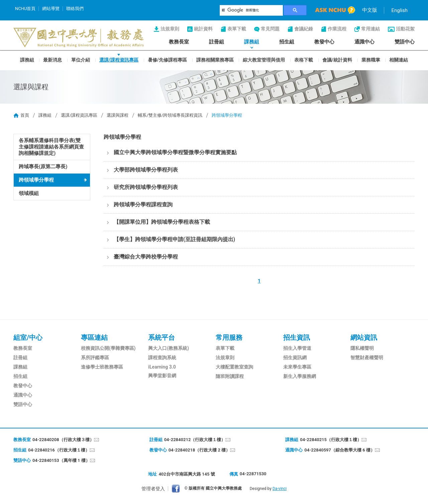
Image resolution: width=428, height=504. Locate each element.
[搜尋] (251, 10)
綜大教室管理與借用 (264, 60)
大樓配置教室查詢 (234, 367)
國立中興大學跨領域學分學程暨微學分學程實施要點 (175, 152)
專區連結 (94, 337)
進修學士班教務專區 (102, 367)
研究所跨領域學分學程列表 (146, 187)
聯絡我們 (75, 9)
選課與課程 (118, 115)
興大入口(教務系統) (169, 348)
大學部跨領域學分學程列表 (146, 170)
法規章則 (170, 29)
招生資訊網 (295, 358)
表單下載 (237, 29)
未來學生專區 (297, 367)
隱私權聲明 (362, 348)
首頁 (25, 115)
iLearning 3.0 (162, 367)
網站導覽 (51, 9)
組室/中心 (28, 337)
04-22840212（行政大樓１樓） (195, 440)
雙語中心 (405, 42)
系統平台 (162, 337)
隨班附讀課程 (230, 376)
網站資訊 (364, 337)
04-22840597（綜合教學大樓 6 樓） (340, 450)
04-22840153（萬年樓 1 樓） (61, 460)
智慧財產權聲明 (367, 358)
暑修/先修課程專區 (167, 60)
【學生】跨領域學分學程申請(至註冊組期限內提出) (174, 239)
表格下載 (304, 60)
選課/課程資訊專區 (119, 60)
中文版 (370, 10)
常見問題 (270, 29)
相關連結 (399, 60)
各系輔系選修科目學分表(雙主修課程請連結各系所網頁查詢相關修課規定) (51, 147)
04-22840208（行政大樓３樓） (63, 440)
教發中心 (324, 42)
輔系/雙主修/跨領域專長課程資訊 (170, 115)
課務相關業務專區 (215, 60)
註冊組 (217, 42)
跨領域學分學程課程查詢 (143, 205)
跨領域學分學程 (36, 180)
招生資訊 (297, 337)
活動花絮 (405, 29)
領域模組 (29, 193)
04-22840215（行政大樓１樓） (331, 440)
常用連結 (370, 29)
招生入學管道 (297, 348)
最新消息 (52, 60)
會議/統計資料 (337, 60)
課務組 (252, 42)
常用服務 (229, 337)
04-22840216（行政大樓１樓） (59, 450)
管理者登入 (153, 489)
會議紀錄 (304, 29)
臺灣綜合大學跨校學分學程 (146, 257)
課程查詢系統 (162, 358)
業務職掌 (371, 60)
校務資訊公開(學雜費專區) (108, 348)
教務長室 (179, 42)
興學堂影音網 (162, 376)
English (399, 10)
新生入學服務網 (300, 376)
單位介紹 (81, 60)
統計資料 (203, 29)
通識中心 (364, 42)
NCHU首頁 (25, 9)
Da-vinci (280, 489)
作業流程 (337, 29)
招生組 (287, 42)
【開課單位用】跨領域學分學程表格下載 (162, 222)
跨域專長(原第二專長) (43, 167)
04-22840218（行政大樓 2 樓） (199, 450)
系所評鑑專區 (95, 358)
